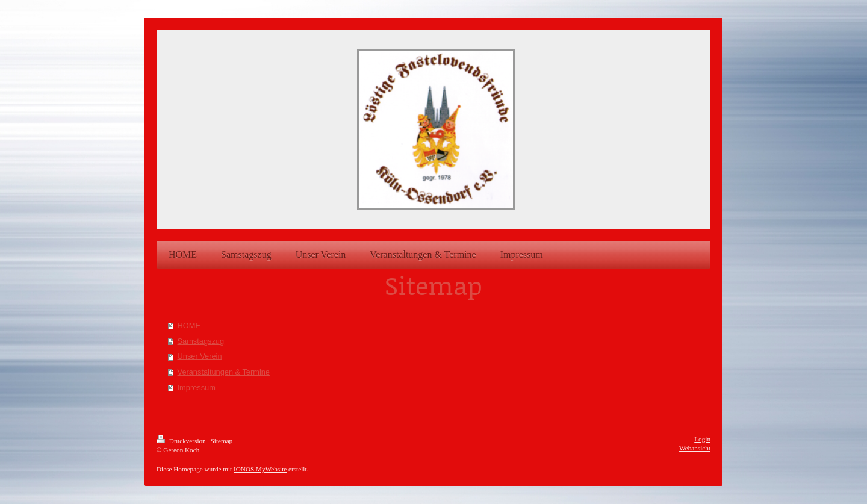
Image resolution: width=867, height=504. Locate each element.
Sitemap (222, 441)
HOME (189, 325)
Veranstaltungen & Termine (224, 372)
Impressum (197, 387)
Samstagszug (201, 341)
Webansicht (695, 448)
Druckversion (182, 441)
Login (702, 439)
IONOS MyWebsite (260, 469)
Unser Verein (200, 356)
